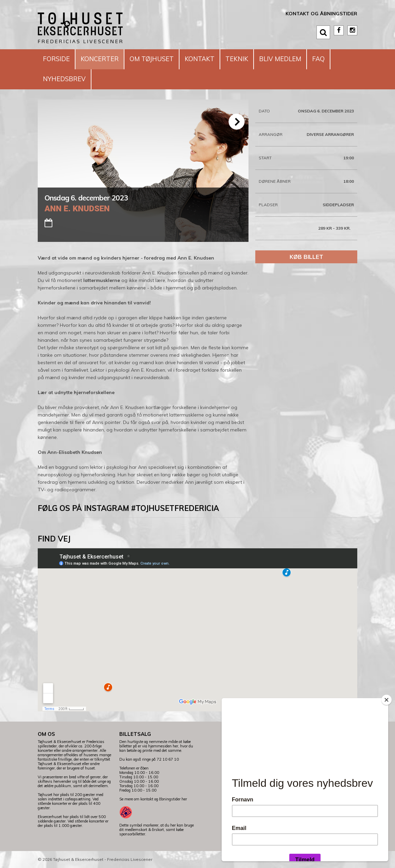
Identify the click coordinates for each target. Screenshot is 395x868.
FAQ (335, 59)
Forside (57, 59)
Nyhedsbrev (66, 79)
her (184, 799)
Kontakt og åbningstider (321, 14)
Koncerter (103, 59)
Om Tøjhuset (158, 59)
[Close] (387, 700)
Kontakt (209, 59)
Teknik (248, 59)
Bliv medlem (294, 59)
